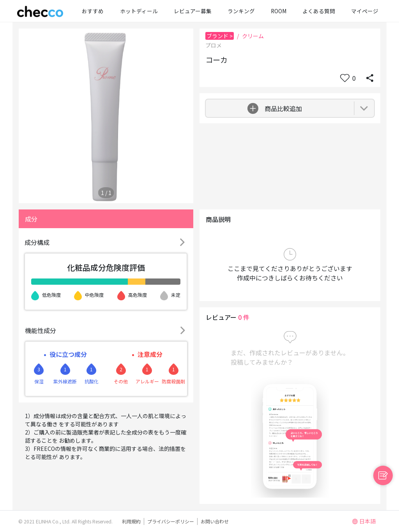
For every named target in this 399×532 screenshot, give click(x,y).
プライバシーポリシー (171, 521)
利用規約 (131, 521)
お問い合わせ (215, 521)
